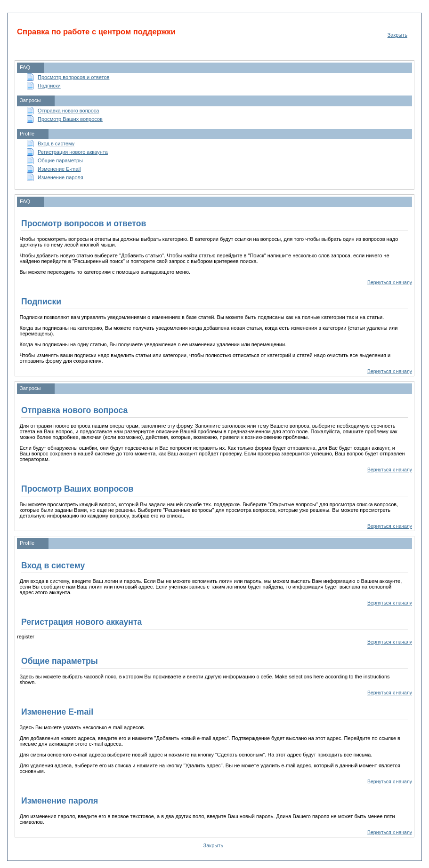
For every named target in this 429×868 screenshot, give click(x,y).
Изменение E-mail (59, 169)
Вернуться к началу (390, 283)
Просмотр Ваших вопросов (70, 119)
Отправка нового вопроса (68, 111)
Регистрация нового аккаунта (73, 152)
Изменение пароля (61, 177)
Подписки (49, 86)
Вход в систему (56, 143)
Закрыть (397, 35)
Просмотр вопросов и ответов (73, 77)
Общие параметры (60, 160)
